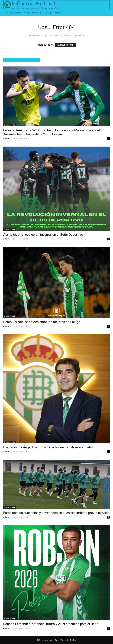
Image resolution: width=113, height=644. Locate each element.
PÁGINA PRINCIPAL (65, 45)
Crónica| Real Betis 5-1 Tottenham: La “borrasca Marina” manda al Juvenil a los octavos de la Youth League (52, 132)
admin (6, 138)
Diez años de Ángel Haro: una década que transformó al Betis (48, 447)
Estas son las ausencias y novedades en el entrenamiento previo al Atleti (56, 513)
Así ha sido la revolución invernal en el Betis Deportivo (43, 235)
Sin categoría (9, 125)
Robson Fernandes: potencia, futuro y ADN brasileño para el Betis (51, 624)
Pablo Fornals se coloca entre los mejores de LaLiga (42, 322)
